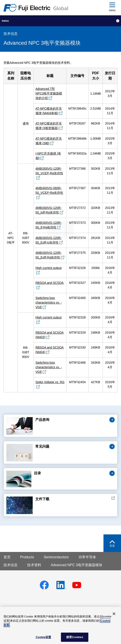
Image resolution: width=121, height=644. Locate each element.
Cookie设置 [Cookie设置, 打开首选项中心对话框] (43, 637)
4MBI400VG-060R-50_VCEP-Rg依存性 (49, 190)
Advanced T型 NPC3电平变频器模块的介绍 (49, 93)
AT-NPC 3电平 (11, 238)
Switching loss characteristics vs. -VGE (49, 302)
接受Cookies (75, 637)
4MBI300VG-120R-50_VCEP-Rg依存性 (49, 171)
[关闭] (114, 614)
